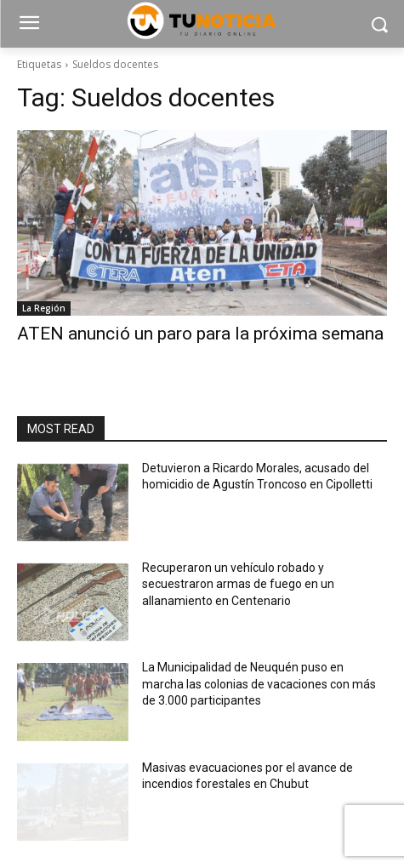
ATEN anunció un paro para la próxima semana (200, 334)
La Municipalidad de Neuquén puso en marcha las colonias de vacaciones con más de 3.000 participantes (259, 684)
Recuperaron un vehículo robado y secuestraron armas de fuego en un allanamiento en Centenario (238, 584)
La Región (44, 308)
